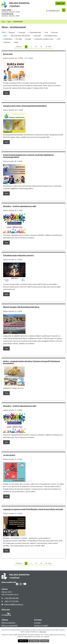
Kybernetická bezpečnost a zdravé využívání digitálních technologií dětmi (28, 156)
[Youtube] (25, 584)
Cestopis (22, 32)
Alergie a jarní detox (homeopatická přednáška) (25, 106)
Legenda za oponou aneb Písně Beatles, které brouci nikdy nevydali (33, 509)
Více (6, 93)
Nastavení (45, 641)
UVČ (59, 39)
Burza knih (8, 54)
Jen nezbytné (34, 641)
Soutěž (28, 39)
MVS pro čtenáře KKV (10, 626)
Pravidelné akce (51, 36)
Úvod (3, 22)
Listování (38, 36)
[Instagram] (21, 585)
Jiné (46, 32)
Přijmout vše (23, 641)
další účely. (43, 632)
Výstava (7, 42)
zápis (16, 42)
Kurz (6, 36)
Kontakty (38, 623)
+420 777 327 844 (11, 601)
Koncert (55, 32)
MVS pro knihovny (8, 623)
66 (46, 47)
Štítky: (4, 32)
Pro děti (19, 39)
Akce (9, 22)
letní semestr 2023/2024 (21, 36)
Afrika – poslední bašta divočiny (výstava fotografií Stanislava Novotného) (32, 362)
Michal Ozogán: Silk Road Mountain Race (21, 307)
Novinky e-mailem (41, 626)
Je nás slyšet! (9, 455)
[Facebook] (17, 585)
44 (41, 47)
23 (36, 47)
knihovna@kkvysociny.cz (14, 604)
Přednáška (8, 39)
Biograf (12, 32)
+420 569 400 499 (11, 598)
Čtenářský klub (35, 32)
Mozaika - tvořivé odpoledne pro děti (20, 206)
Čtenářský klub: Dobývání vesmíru (18, 255)
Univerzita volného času (44, 39)
